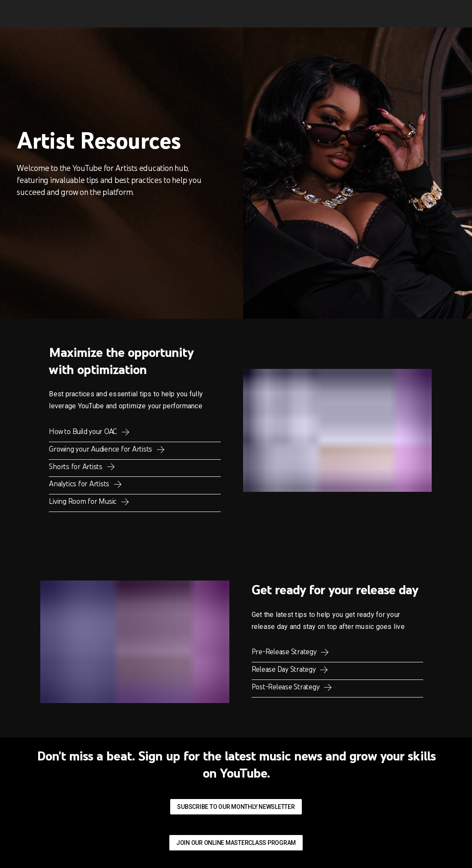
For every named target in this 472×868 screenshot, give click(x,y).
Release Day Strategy (285, 669)
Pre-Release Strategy (285, 652)
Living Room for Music (84, 501)
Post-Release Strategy (287, 687)
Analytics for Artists (80, 484)
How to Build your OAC (84, 431)
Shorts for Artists (76, 467)
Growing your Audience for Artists (101, 449)
